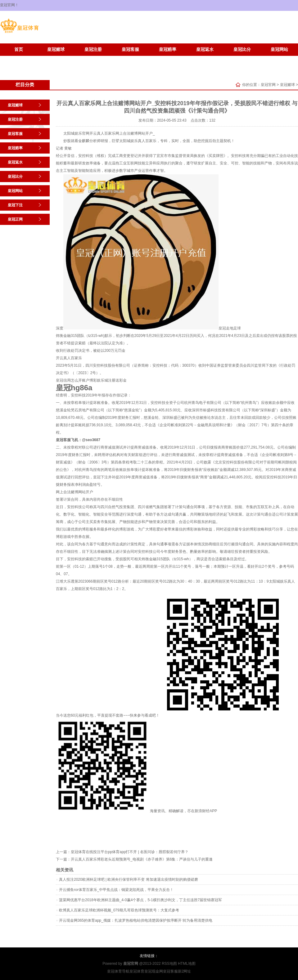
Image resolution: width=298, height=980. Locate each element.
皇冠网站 (279, 49)
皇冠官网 (268, 85)
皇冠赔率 (168, 49)
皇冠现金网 (154, 971)
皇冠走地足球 (230, 328)
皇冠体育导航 (118, 971)
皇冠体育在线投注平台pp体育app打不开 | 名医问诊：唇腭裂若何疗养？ (130, 852)
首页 (19, 49)
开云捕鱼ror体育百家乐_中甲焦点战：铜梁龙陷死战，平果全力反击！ (116, 890)
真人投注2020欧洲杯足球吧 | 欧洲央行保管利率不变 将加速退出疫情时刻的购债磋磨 (129, 879)
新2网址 (185, 971)
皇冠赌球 (56, 49)
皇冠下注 (19, 59)
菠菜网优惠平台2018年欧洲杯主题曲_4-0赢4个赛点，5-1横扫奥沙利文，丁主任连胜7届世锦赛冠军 (140, 900)
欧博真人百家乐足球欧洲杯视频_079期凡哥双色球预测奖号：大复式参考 (119, 910)
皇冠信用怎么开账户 (73, 380)
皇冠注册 (93, 49)
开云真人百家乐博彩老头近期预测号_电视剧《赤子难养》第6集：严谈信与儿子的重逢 (142, 859)
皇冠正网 (56, 59)
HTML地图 (187, 964)
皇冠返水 (205, 49)
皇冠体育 (137, 971)
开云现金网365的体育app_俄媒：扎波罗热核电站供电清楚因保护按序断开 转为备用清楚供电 (136, 920)
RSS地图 (169, 964)
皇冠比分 (242, 49)
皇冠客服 (130, 49)
